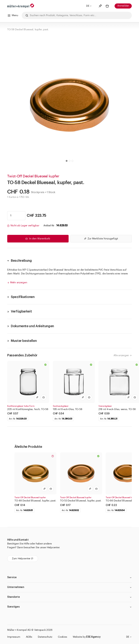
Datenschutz (45, 637)
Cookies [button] (62, 637)
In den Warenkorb (37, 239)
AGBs (29, 637)
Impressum (14, 637)
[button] (67, 161)
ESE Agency (93, 637)
